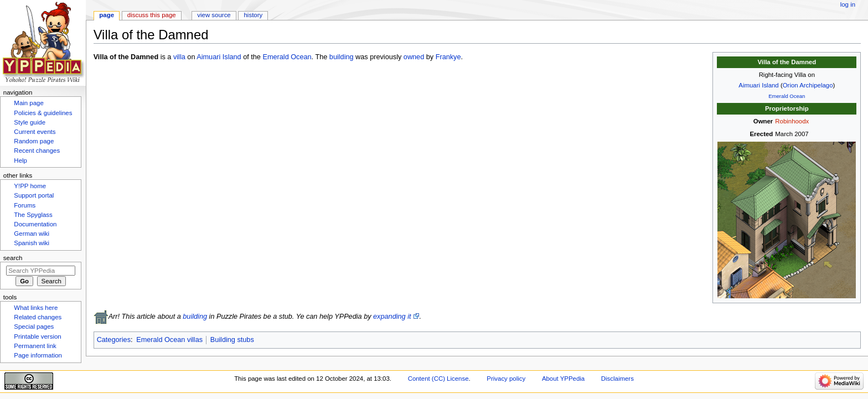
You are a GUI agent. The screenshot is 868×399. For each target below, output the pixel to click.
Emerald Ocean (787, 96)
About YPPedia (563, 379)
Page (107, 15)
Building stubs (232, 340)
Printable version (37, 336)
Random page (34, 141)
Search (13, 258)
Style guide (30, 122)
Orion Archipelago (808, 85)
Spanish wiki (32, 243)
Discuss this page (152, 15)
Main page (29, 103)
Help (20, 160)
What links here (36, 308)
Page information (38, 355)
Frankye (448, 57)
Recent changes (37, 151)
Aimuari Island (758, 85)
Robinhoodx (792, 121)
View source (214, 15)
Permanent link (35, 346)
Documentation (35, 224)
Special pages (34, 327)
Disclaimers (618, 379)
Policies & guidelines (43, 113)
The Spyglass (33, 215)
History (254, 15)
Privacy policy (506, 379)
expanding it (392, 317)
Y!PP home (30, 186)
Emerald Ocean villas (169, 340)
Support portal (34, 195)
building (342, 57)
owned (414, 57)
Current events (35, 132)
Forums (25, 205)
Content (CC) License (438, 379)
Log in (848, 4)
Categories (114, 340)
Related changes (38, 317)
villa (179, 57)
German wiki (32, 234)
